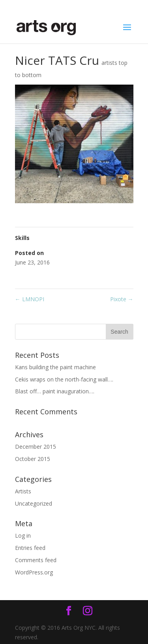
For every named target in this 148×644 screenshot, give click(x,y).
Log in (23, 535)
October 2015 (33, 459)
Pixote (122, 299)
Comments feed (36, 560)
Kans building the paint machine (55, 367)
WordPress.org (34, 572)
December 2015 (36, 447)
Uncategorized (34, 503)
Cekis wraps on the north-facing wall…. (64, 379)
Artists (23, 491)
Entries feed (30, 548)
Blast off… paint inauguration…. (55, 391)
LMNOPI (30, 299)
